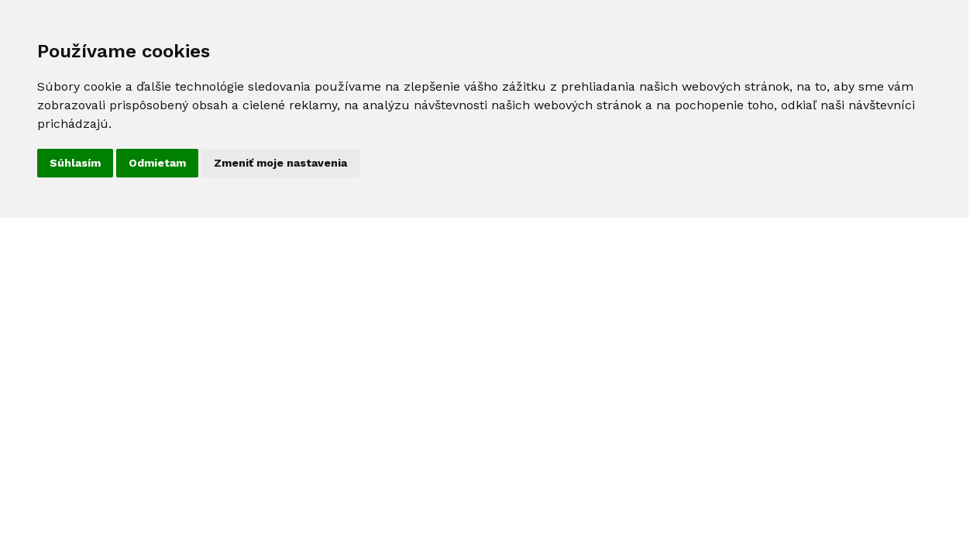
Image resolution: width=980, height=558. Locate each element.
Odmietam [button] (157, 163)
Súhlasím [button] (75, 163)
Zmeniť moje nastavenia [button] (280, 163)
